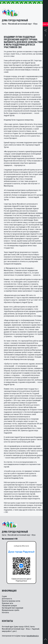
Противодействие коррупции (13, 608)
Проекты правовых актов (11, 601)
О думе (4, 596)
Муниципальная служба (11, 610)
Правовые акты (7, 603)
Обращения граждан (9, 606)
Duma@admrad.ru (33, 636)
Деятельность (7, 599)
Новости (45, 24)
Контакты (5, 613)
